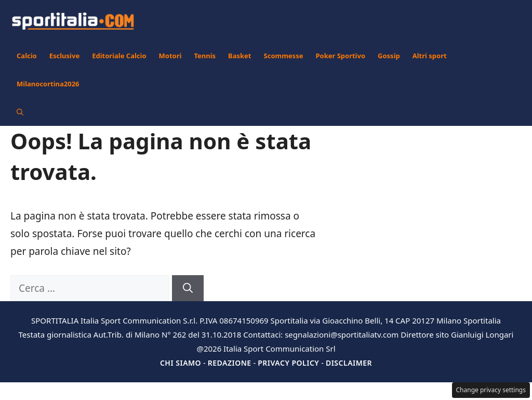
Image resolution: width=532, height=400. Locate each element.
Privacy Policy (288, 363)
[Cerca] (188, 288)
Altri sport (430, 56)
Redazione (230, 363)
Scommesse (284, 56)
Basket (240, 56)
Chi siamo (181, 363)
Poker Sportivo (340, 56)
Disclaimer (349, 363)
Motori (170, 56)
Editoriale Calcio (119, 56)
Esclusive (64, 56)
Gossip (389, 56)
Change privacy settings (491, 390)
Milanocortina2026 (48, 84)
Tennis (205, 56)
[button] (20, 112)
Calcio (27, 56)
